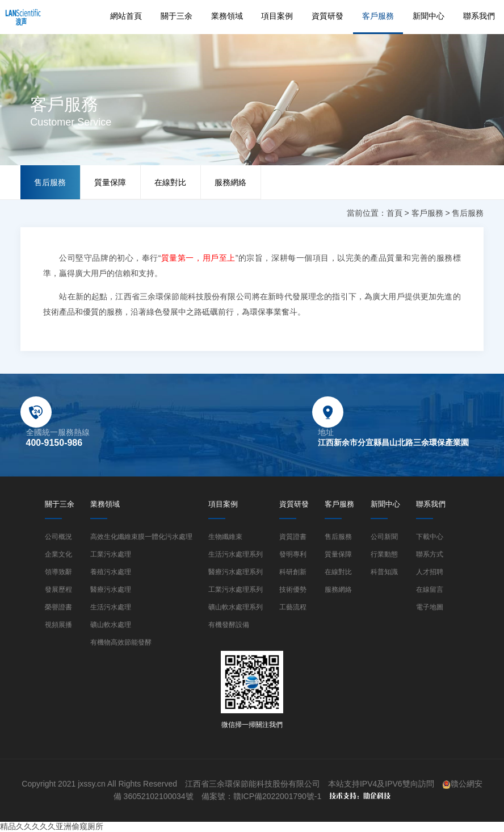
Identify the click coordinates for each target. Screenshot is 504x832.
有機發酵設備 (229, 625)
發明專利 (293, 554)
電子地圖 (430, 607)
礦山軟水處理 (111, 625)
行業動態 (384, 554)
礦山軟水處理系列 (236, 607)
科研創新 (293, 572)
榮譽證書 (58, 607)
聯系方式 (430, 554)
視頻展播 (58, 625)
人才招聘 (430, 572)
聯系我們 (479, 16)
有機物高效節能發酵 (121, 642)
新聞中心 (429, 16)
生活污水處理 (111, 607)
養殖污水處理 (111, 572)
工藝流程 (293, 607)
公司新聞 (384, 537)
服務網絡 (230, 182)
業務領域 (227, 16)
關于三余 (177, 16)
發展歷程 (58, 589)
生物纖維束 (225, 537)
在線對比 (170, 182)
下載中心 (430, 537)
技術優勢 (293, 589)
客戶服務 (378, 16)
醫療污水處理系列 (236, 572)
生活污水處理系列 (236, 554)
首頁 (394, 213)
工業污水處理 (111, 554)
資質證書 (293, 537)
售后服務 (50, 182)
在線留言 (430, 589)
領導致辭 (58, 572)
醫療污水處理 (111, 589)
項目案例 (277, 16)
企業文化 (58, 554)
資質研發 (327, 16)
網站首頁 (126, 16)
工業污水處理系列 (236, 589)
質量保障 (110, 182)
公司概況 (58, 537)
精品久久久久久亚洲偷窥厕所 (52, 826)
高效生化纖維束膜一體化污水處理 (141, 537)
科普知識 (384, 572)
